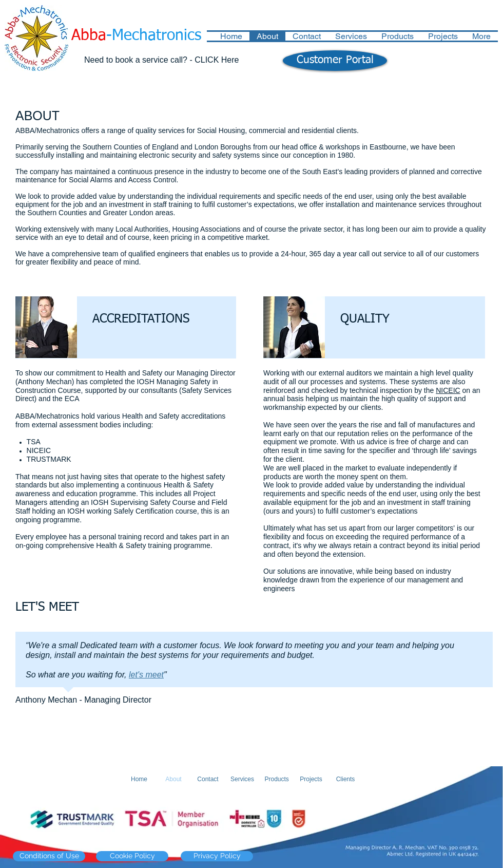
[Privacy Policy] (217, 856)
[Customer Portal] (335, 61)
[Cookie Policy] (132, 856)
